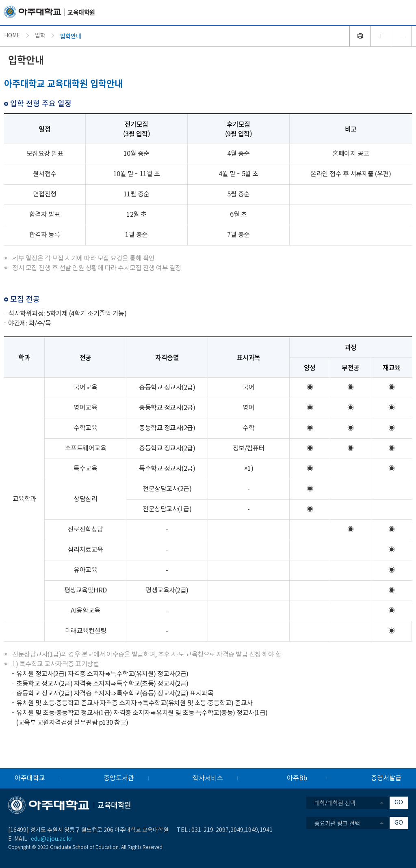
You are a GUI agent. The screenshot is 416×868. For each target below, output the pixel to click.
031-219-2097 (210, 830)
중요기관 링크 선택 (337, 823)
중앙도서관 (119, 778)
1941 (266, 830)
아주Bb (297, 778)
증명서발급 (386, 778)
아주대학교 (30, 778)
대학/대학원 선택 (335, 803)
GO (399, 802)
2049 (237, 830)
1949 (251, 830)
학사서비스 (208, 778)
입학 (40, 36)
